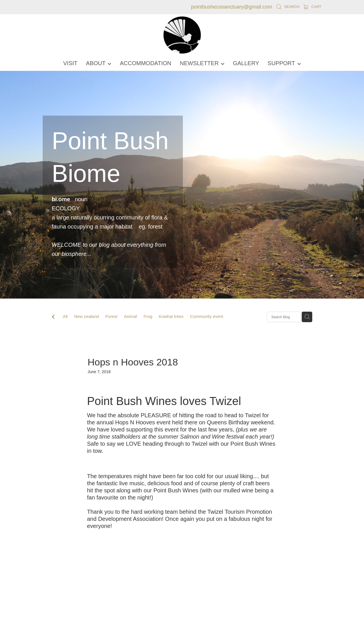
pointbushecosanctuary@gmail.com (232, 7)
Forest (111, 316)
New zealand (87, 316)
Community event (207, 316)
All (65, 316)
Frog (148, 316)
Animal (131, 316)
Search (288, 7)
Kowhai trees (171, 316)
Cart (312, 7)
